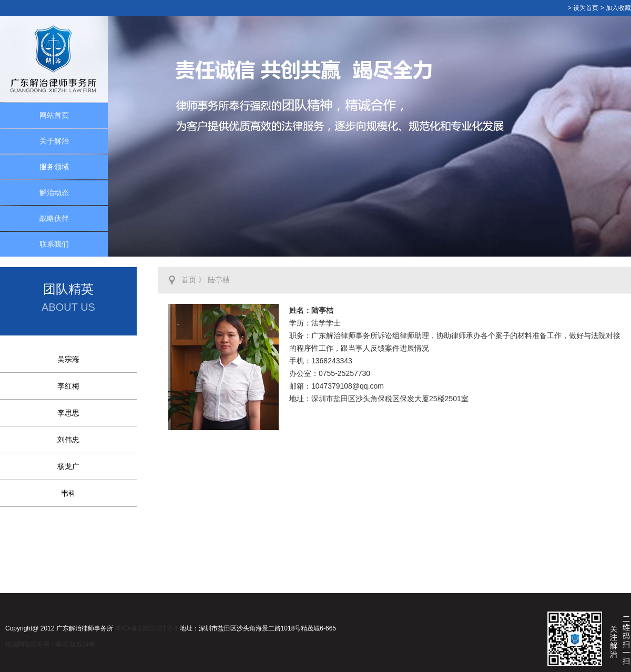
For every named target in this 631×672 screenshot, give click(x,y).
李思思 (68, 413)
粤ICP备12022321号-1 (146, 628)
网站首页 (54, 115)
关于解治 (54, 141)
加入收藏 (618, 8)
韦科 (68, 493)
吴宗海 (68, 359)
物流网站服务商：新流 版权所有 (50, 644)
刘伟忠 (68, 440)
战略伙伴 (54, 218)
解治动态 (54, 192)
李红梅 (68, 386)
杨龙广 (68, 466)
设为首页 (586, 8)
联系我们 (54, 244)
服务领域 (54, 167)
